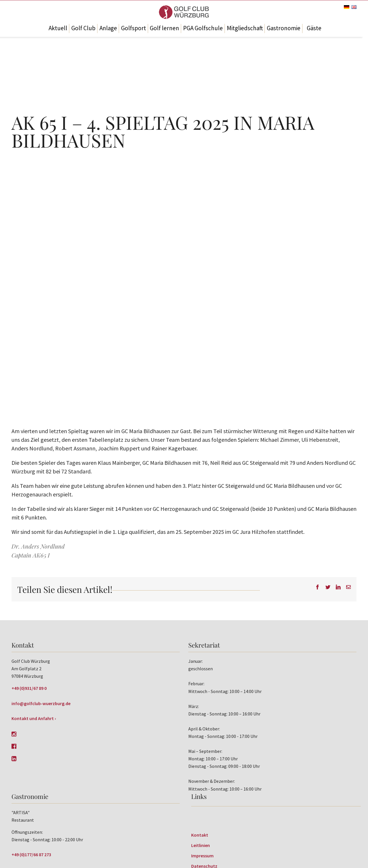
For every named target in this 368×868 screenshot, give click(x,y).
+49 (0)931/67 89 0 (29, 688)
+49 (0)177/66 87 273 (31, 854)
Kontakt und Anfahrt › (34, 718)
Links (199, 796)
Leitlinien (201, 845)
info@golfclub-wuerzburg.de (41, 703)
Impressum (202, 856)
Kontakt (200, 835)
